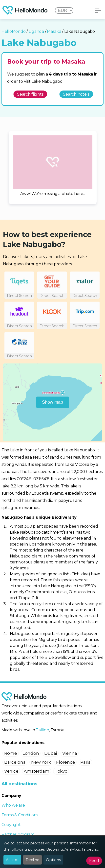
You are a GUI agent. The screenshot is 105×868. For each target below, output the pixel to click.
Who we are (13, 805)
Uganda (36, 31)
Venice (11, 771)
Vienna (70, 753)
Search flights (30, 94)
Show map (52, 402)
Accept (12, 860)
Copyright (11, 825)
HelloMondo (13, 31)
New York (41, 762)
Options (53, 860)
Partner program (18, 834)
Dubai (51, 753)
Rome (11, 753)
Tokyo (61, 771)
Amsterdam (37, 771)
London (31, 753)
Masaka (54, 31)
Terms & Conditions (20, 815)
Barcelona (15, 762)
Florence (65, 762)
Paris (85, 762)
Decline (32, 860)
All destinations (19, 784)
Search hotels (76, 94)
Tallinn (42, 730)
